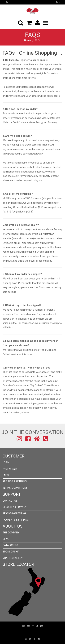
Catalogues (10, 545)
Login (6, 462)
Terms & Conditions (15, 488)
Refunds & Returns (15, 481)
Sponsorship (11, 552)
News (6, 539)
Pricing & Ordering (14, 513)
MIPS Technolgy (13, 558)
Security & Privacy (15, 507)
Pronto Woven (34, 632)
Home (28, 40)
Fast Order (10, 469)
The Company (11, 533)
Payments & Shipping (16, 520)
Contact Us (10, 501)
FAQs (6, 475)
